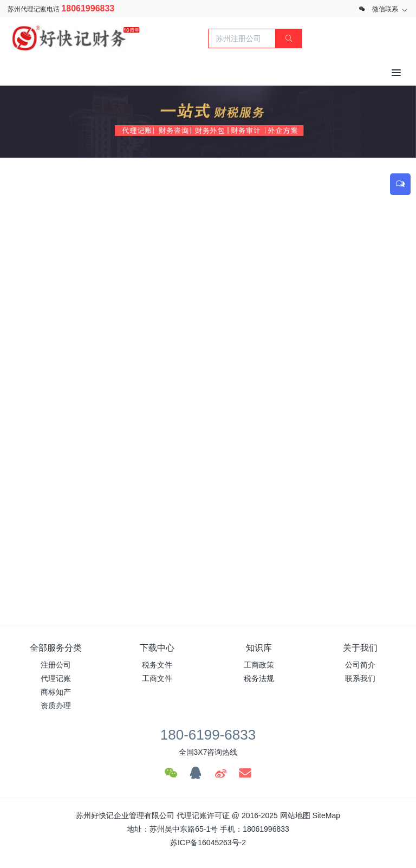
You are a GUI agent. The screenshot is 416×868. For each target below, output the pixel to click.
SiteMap (326, 815)
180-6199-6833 (208, 735)
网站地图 (295, 815)
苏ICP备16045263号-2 (208, 843)
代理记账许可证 (203, 815)
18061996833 (88, 8)
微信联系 (385, 9)
